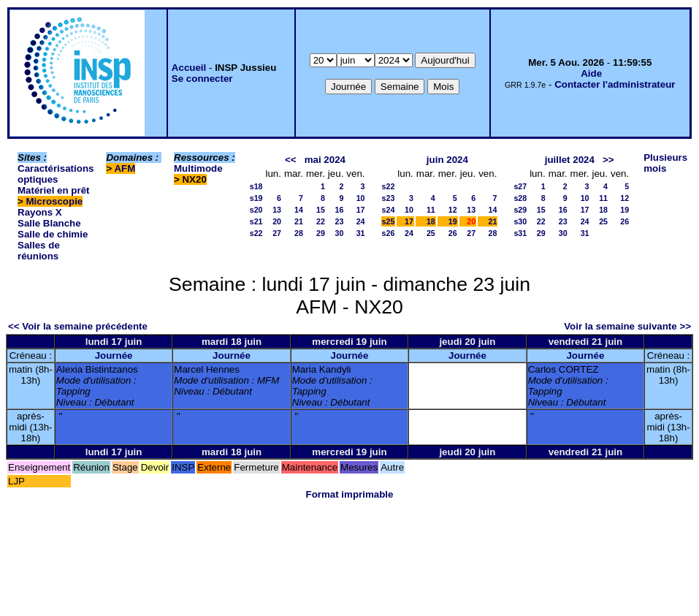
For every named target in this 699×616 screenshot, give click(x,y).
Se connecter (202, 79)
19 (453, 221)
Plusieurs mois (665, 163)
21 (299, 221)
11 (431, 210)
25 (431, 233)
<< (291, 160)
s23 (389, 198)
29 (321, 233)
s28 (520, 198)
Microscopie (55, 201)
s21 (256, 221)
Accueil (189, 68)
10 (361, 198)
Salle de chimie (53, 234)
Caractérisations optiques (56, 174)
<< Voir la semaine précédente (78, 326)
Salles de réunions (39, 251)
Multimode (198, 168)
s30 (520, 221)
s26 (389, 233)
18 (431, 221)
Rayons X (40, 212)
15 (321, 210)
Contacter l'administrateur (615, 84)
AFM (125, 168)
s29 (520, 210)
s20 (256, 210)
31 (361, 233)
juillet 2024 (570, 160)
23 (339, 221)
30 (339, 233)
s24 (389, 210)
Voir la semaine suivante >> (627, 326)
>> (608, 160)
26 (453, 233)
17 (361, 210)
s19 (256, 198)
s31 (520, 233)
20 (277, 221)
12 (453, 210)
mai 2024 (325, 160)
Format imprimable (350, 494)
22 (321, 221)
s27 (520, 186)
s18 (256, 186)
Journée (114, 355)
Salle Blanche (49, 223)
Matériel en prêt (54, 190)
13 (277, 210)
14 (299, 210)
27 (277, 233)
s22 (256, 233)
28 (299, 233)
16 (339, 210)
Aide (591, 73)
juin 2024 (447, 160)
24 (361, 221)
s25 (389, 221)
